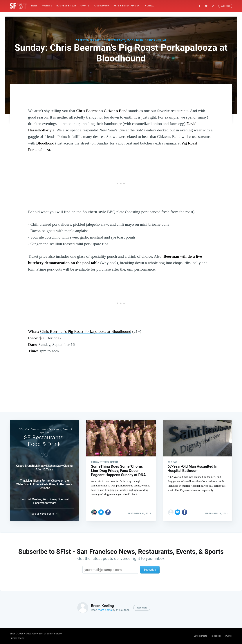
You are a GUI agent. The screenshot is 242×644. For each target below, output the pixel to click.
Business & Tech (66, 6)
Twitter (229, 636)
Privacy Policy (17, 638)
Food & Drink (101, 6)
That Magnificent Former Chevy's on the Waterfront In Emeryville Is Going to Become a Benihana (44, 484)
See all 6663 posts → (44, 514)
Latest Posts (201, 636)
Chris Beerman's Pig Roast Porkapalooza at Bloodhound (86, 331)
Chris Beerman (88, 111)
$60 (42, 338)
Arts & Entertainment (127, 6)
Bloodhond (45, 143)
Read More (142, 608)
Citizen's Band (116, 111)
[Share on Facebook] (108, 512)
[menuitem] (34, 6)
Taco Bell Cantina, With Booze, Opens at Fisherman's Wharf (44, 501)
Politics (47, 6)
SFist (12, 634)
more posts (105, 610)
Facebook (216, 636)
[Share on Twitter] (101, 512)
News (34, 6)
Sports (85, 6)
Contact (150, 6)
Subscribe (225, 6)
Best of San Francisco (50, 634)
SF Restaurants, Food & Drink (124, 40)
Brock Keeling (156, 40)
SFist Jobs (31, 634)
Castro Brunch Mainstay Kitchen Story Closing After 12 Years (44, 468)
